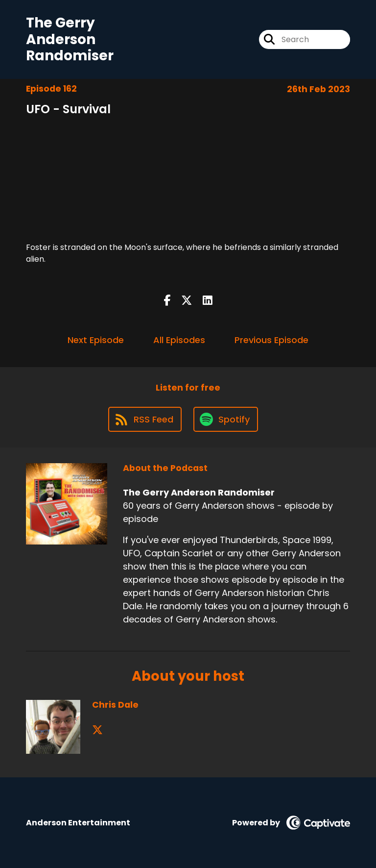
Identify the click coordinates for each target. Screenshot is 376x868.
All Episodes (179, 340)
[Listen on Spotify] (226, 419)
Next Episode (96, 340)
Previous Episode (271, 340)
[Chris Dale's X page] (97, 730)
